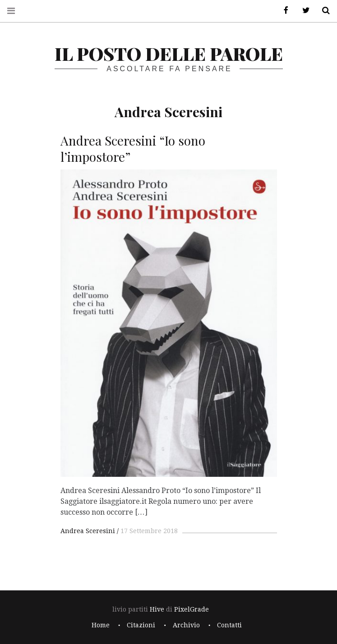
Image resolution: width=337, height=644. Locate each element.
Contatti (229, 625)
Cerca (323, 11)
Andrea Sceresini (88, 531)
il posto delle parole (169, 53)
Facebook (283, 11)
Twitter (303, 11)
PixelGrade (192, 609)
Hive (157, 609)
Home (101, 625)
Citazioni (141, 625)
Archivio (186, 625)
